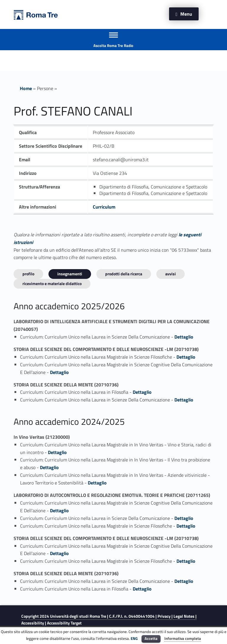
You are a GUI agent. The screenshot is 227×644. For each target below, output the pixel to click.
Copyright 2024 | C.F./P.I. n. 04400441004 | (89, 616)
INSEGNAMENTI (70, 274)
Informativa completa (183, 638)
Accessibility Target (64, 623)
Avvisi (171, 274)
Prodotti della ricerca (124, 274)
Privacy (164, 616)
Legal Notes (184, 616)
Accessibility (33, 623)
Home (26, 88)
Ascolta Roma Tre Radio (113, 45)
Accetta (151, 638)
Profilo (28, 274)
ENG (134, 638)
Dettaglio (184, 337)
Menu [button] (186, 14)
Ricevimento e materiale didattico (52, 283)
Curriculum (104, 207)
